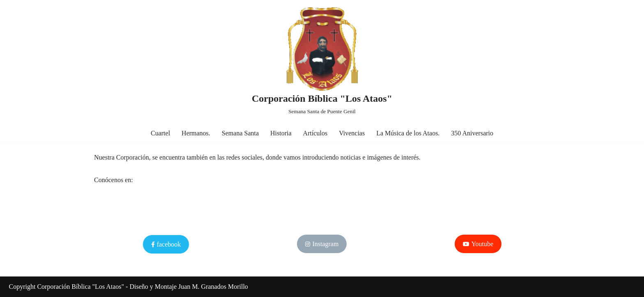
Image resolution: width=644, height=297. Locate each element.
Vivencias (352, 133)
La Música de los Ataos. (408, 133)
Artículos (315, 133)
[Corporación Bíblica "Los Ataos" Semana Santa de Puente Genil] (322, 62)
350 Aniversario (472, 133)
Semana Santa (240, 133)
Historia (281, 133)
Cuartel (160, 133)
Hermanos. (196, 133)
